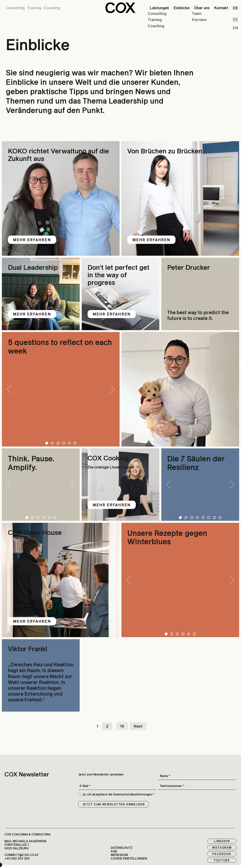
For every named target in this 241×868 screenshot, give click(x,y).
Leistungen (159, 8)
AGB (114, 851)
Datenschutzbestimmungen (133, 794)
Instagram (222, 848)
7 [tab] (214, 517)
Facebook (222, 854)
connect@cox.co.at (22, 855)
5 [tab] (69, 443)
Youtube (222, 860)
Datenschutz (122, 848)
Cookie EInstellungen (129, 859)
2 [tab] (52, 443)
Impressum (119, 855)
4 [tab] (64, 443)
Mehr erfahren (32, 240)
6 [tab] (75, 443)
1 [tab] (47, 443)
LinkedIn (222, 841)
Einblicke (182, 8)
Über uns (202, 8)
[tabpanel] (61, 389)
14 (122, 727)
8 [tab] (220, 517)
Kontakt (221, 8)
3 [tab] (58, 443)
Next (138, 727)
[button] (120, 8)
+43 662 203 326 (17, 858)
